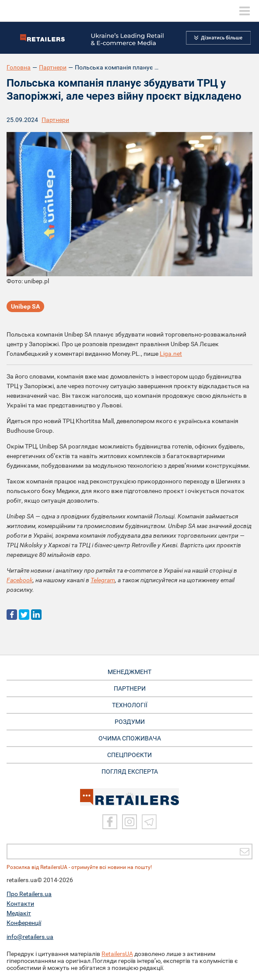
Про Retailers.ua (29, 894)
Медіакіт (19, 913)
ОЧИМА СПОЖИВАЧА (130, 738)
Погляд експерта (130, 771)
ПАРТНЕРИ (130, 688)
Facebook (20, 580)
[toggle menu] (245, 11)
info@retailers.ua (30, 937)
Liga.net (171, 354)
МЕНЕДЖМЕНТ (129, 672)
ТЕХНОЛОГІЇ (130, 705)
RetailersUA (117, 954)
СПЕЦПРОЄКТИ (129, 755)
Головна (19, 67)
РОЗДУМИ (130, 722)
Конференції (24, 923)
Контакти (20, 904)
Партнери (53, 67)
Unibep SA (25, 306)
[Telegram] (149, 822)
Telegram (103, 580)
